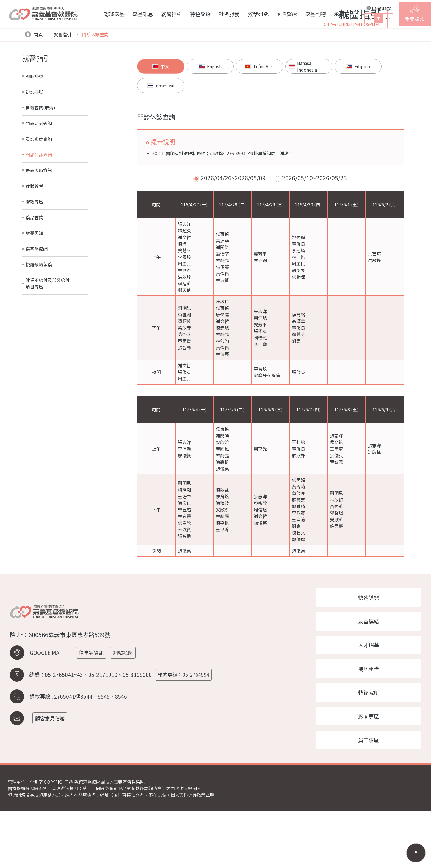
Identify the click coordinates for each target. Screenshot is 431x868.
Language (370, 8)
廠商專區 (373, 771)
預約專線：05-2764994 (185, 728)
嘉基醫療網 (37, 316)
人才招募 (373, 697)
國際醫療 (278, 14)
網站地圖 (125, 706)
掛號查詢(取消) (40, 175)
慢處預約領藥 (39, 332)
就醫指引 (163, 14)
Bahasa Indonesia (289, 135)
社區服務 (220, 14)
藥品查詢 (34, 285)
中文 (159, 135)
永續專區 (336, 14)
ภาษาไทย (382, 135)
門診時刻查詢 (39, 191)
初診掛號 (34, 159)
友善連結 (373, 672)
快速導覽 (373, 647)
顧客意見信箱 (52, 771)
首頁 (34, 102)
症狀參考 (34, 253)
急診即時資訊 (39, 238)
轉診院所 (373, 747)
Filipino (338, 135)
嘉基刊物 (307, 14)
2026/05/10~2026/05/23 (314, 227)
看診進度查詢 (39, 206)
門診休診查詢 (95, 102)
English (203, 135)
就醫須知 (34, 300)
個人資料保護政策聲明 (192, 851)
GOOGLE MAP (46, 706)
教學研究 (249, 14)
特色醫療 (192, 14)
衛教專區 (34, 269)
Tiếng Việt (248, 135)
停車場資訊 (93, 706)
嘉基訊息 (134, 14)
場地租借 (373, 722)
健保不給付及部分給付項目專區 (48, 351)
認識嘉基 (105, 14)
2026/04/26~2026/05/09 (233, 227)
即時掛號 (34, 144)
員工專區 (373, 796)
